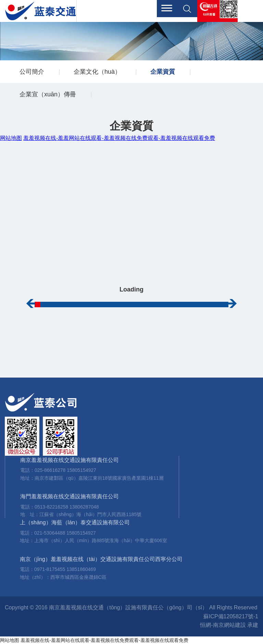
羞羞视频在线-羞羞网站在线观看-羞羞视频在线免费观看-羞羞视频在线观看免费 (104, 640)
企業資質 (163, 72)
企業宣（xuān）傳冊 (48, 94)
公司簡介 (32, 72)
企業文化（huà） (97, 72)
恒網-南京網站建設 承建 (229, 625)
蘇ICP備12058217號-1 (231, 616)
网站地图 (10, 640)
